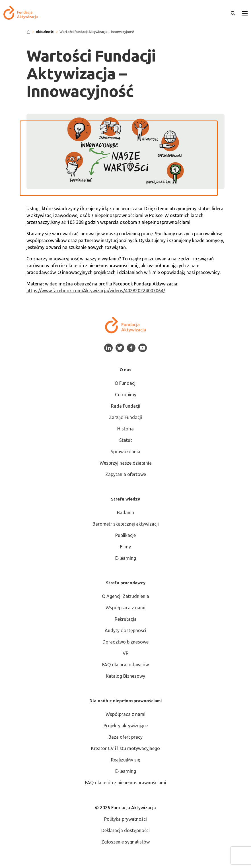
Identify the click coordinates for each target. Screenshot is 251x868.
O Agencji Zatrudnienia (126, 596)
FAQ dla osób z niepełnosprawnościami (126, 783)
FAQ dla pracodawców (126, 665)
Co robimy (126, 395)
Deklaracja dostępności (126, 830)
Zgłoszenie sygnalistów (126, 842)
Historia (126, 429)
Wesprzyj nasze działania (126, 463)
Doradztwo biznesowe (126, 642)
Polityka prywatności (126, 819)
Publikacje (126, 535)
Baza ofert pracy (126, 737)
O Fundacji (126, 383)
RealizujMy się (126, 760)
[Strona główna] (29, 32)
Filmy (126, 547)
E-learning (126, 558)
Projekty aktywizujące (126, 726)
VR (126, 653)
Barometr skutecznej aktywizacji (126, 524)
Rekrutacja (126, 619)
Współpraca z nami (126, 608)
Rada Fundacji (126, 406)
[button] (245, 13)
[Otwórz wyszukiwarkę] (233, 13)
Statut (126, 440)
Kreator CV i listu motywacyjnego (126, 748)
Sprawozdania (126, 452)
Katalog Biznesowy (126, 676)
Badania (126, 512)
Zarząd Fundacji (126, 417)
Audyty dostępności (126, 630)
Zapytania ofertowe (126, 474)
